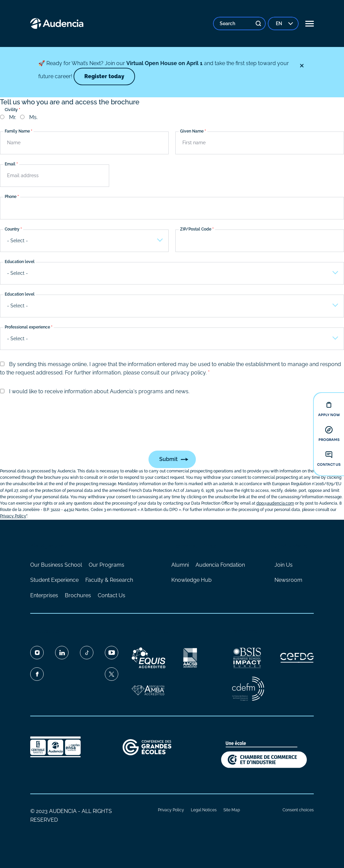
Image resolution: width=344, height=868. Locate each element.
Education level (20, 262)
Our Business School (56, 565)
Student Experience (54, 580)
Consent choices (298, 810)
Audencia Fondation (220, 565)
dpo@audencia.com (275, 503)
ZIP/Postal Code (196, 229)
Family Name (17, 132)
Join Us (284, 565)
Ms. (33, 117)
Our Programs (106, 565)
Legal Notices (204, 810)
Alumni (180, 565)
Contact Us (112, 595)
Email (10, 164)
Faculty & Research (109, 580)
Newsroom (288, 580)
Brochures (78, 595)
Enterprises (44, 595)
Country (12, 229)
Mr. (13, 117)
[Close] (302, 66)
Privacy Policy (171, 810)
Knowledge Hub (191, 580)
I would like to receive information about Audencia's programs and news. (99, 391)
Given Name (192, 132)
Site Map (232, 810)
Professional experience (27, 327)
